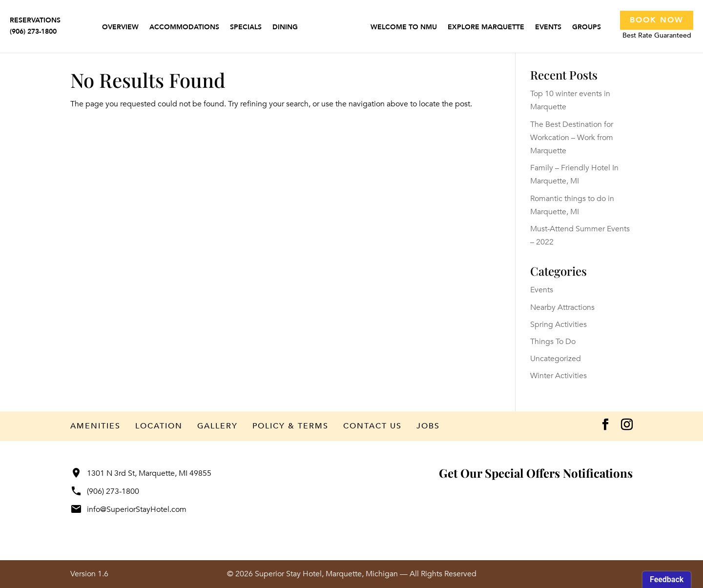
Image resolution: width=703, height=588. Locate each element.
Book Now (657, 20)
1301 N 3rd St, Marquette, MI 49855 (141, 473)
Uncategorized (556, 359)
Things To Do (553, 342)
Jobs (428, 426)
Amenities (95, 426)
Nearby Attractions (562, 307)
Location (159, 426)
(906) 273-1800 (105, 491)
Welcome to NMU (404, 28)
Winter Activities (558, 376)
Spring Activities (558, 324)
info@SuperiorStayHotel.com (128, 509)
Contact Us (372, 426)
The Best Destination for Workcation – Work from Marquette (572, 138)
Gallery (217, 426)
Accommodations (184, 28)
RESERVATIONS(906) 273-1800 (35, 26)
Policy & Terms (290, 426)
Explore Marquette (486, 28)
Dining (285, 28)
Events (548, 28)
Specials (246, 28)
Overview (120, 28)
